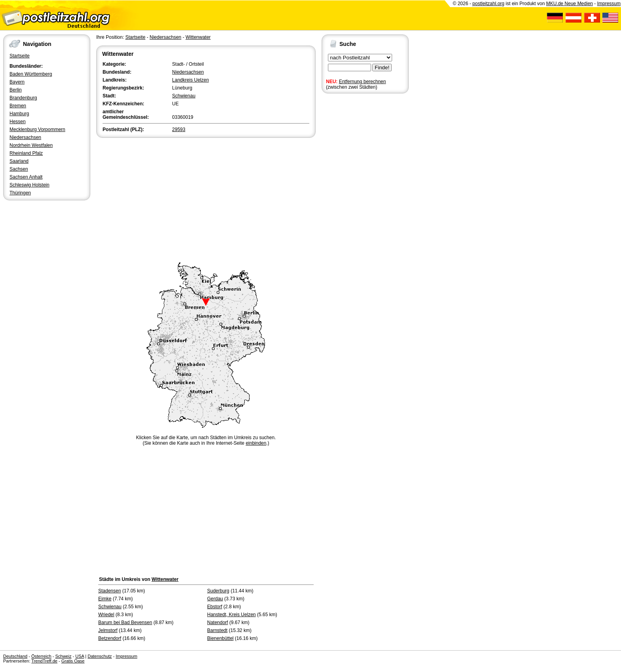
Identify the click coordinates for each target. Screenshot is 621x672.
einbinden (256, 443)
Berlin (16, 90)
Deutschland (15, 656)
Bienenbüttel (220, 638)
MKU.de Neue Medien (570, 4)
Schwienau (184, 96)
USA (80, 656)
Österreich (41, 656)
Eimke (105, 599)
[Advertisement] (206, 199)
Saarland (19, 161)
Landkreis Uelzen (191, 80)
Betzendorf (110, 638)
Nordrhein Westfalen (31, 145)
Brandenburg (23, 98)
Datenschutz (100, 656)
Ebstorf (215, 607)
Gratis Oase (73, 661)
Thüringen (20, 193)
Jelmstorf (108, 630)
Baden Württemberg (31, 74)
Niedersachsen (25, 137)
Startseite (20, 56)
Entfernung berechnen (363, 82)
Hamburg (19, 114)
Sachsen (19, 169)
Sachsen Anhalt (26, 177)
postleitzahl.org (489, 4)
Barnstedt (217, 630)
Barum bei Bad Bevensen (125, 623)
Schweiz (63, 656)
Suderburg (218, 591)
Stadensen (110, 591)
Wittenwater (198, 37)
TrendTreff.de (44, 661)
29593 (179, 129)
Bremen (18, 106)
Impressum (609, 4)
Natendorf (218, 623)
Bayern (17, 82)
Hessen (18, 122)
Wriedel (106, 615)
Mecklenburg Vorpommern (37, 129)
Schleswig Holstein (30, 185)
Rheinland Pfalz (26, 153)
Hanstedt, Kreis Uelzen (231, 615)
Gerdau (215, 599)
